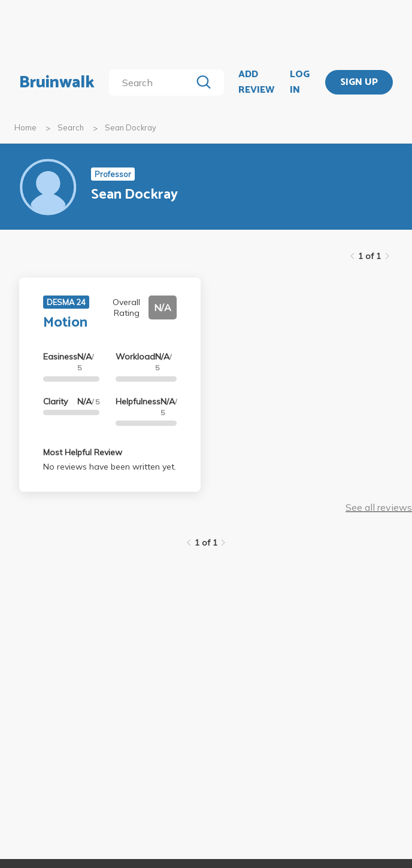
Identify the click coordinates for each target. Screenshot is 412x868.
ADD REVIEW (256, 82)
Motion (65, 323)
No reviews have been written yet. (110, 467)
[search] (152, 83)
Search (71, 127)
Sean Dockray (131, 127)
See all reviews (379, 507)
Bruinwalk (57, 83)
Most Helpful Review (83, 452)
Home (25, 127)
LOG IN (300, 82)
